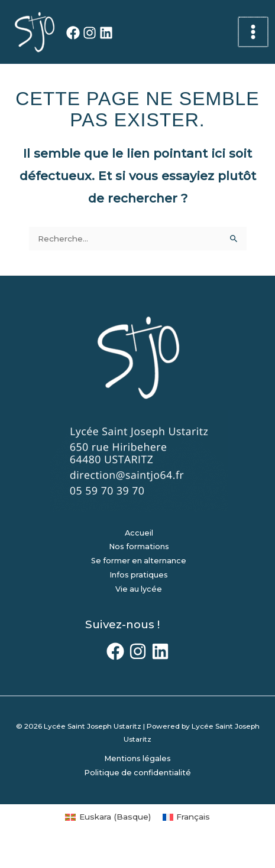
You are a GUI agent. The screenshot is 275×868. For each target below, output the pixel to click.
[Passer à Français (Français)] (186, 817)
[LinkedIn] (106, 33)
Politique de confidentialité (137, 773)
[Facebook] (73, 33)
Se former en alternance (139, 561)
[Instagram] (90, 33)
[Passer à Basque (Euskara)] (108, 817)
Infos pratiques (139, 575)
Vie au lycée (139, 589)
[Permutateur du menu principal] (253, 32)
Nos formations (139, 546)
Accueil (139, 533)
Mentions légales (137, 758)
